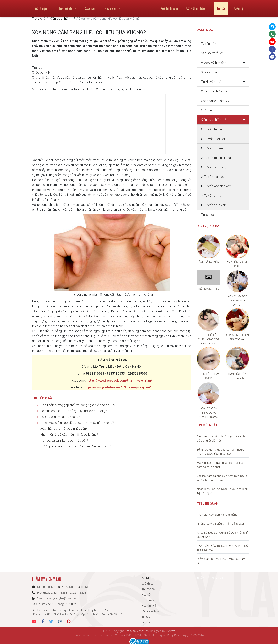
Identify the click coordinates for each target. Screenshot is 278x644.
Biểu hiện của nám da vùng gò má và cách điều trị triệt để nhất (222, 438)
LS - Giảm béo (196, 7)
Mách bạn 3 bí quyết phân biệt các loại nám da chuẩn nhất (220, 465)
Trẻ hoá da (66, 7)
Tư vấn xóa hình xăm (218, 186)
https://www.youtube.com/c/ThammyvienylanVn (118, 387)
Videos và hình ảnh (214, 63)
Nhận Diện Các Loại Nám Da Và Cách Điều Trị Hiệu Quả (222, 491)
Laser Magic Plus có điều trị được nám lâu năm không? (77, 423)
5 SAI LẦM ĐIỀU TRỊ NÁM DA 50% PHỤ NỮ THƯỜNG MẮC (222, 548)
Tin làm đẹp (209, 215)
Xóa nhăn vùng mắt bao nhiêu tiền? (64, 428)
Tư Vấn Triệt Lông (216, 139)
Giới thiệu (41, 7)
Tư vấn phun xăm (215, 205)
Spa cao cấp (210, 72)
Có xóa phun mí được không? (60, 417)
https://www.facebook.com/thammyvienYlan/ (119, 380)
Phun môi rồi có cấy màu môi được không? (69, 434)
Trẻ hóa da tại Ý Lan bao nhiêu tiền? (64, 440)
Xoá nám (91, 7)
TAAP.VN (171, 631)
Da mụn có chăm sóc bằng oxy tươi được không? (74, 411)
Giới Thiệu (208, 110)
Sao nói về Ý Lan (212, 53)
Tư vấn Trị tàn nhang (217, 158)
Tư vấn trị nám (213, 148)
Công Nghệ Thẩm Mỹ (215, 101)
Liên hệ (239, 7)
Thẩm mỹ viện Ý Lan (137, 631)
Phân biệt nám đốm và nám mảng (217, 515)
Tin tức (221, 7)
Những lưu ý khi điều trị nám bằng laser (221, 523)
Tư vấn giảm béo (215, 177)
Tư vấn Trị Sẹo (214, 129)
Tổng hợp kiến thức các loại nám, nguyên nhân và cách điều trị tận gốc (221, 452)
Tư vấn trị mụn (213, 195)
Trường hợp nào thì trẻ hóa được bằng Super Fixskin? (76, 446)
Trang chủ (38, 19)
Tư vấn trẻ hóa (211, 44)
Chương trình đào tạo (215, 91)
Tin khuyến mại (211, 82)
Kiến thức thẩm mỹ (62, 19)
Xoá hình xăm (169, 7)
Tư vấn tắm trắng (215, 167)
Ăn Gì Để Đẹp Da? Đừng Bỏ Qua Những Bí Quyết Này (222, 535)
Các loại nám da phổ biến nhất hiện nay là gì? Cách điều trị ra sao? (222, 478)
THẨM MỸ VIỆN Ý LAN (210, 578)
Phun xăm (111, 7)
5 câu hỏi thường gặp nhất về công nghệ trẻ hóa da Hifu (78, 405)
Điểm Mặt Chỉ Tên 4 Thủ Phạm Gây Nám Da (221, 561)
